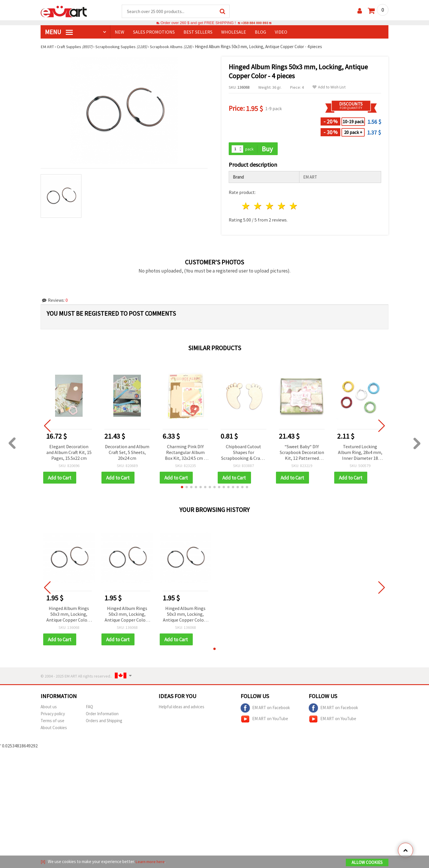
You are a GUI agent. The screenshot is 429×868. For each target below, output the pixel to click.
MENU (59, 32)
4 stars (282, 207)
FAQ (89, 708)
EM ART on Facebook (265, 709)
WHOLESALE (234, 32)
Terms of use (52, 722)
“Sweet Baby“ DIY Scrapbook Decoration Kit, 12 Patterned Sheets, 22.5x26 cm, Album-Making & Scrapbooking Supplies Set (302, 453)
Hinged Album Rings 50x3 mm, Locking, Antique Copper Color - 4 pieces (69, 615)
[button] (182, 488)
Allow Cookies (367, 863)
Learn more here (151, 862)
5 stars (293, 207)
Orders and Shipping (104, 722)
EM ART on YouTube (264, 720)
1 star (246, 207)
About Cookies (54, 729)
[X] (43, 862)
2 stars (258, 207)
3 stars (270, 207)
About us (49, 708)
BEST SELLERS (198, 32)
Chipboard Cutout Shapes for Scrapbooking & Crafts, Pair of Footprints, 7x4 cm (244, 453)
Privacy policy (53, 715)
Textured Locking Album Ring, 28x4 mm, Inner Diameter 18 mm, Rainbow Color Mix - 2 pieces (360, 453)
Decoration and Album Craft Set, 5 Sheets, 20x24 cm (127, 453)
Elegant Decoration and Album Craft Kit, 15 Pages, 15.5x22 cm (69, 453)
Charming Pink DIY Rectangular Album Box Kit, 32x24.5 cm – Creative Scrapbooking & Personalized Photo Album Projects (185, 453)
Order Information (102, 715)
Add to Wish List (329, 87)
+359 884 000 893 (255, 23)
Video (281, 32)
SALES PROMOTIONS (154, 32)
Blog (260, 32)
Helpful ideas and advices (181, 708)
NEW (120, 32)
